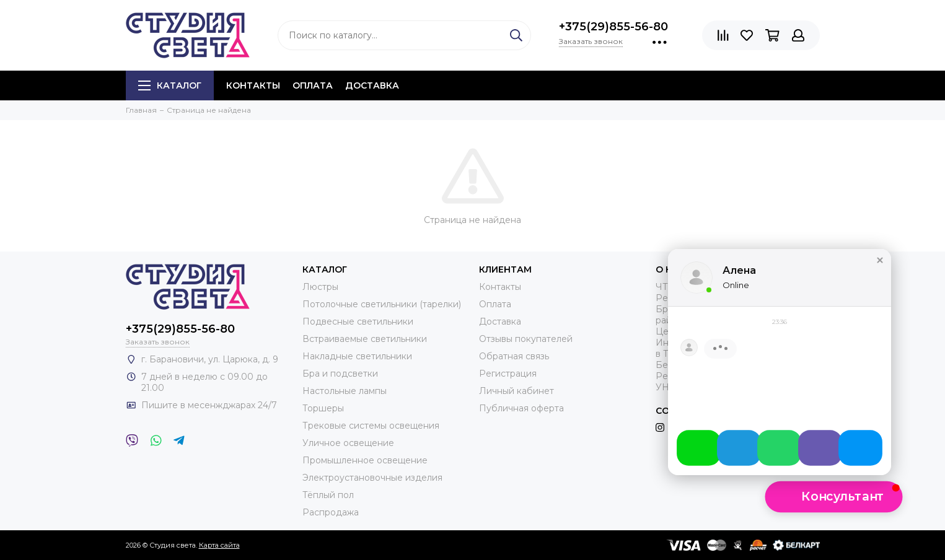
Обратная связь (514, 356)
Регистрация (508, 374)
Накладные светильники (357, 356)
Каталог (170, 85)
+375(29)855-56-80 (613, 27)
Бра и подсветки (340, 374)
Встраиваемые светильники (365, 339)
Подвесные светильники (358, 322)
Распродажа (331, 512)
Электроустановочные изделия (372, 478)
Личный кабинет (516, 391)
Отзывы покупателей (526, 339)
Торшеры (323, 408)
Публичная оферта (521, 408)
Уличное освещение (348, 443)
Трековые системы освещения (371, 426)
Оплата (313, 85)
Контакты (253, 85)
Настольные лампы (345, 391)
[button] (834, 497)
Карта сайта (219, 545)
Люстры (320, 287)
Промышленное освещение (365, 460)
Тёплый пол (328, 495)
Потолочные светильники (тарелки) (382, 304)
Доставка (372, 85)
